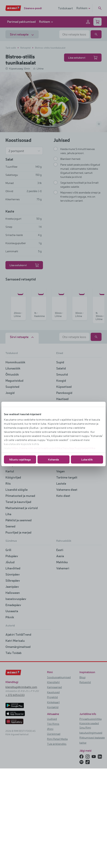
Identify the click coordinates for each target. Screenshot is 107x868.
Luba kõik (87, 459)
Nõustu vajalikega (20, 459)
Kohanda (53, 459)
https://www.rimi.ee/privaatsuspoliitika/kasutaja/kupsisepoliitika (53, 448)
